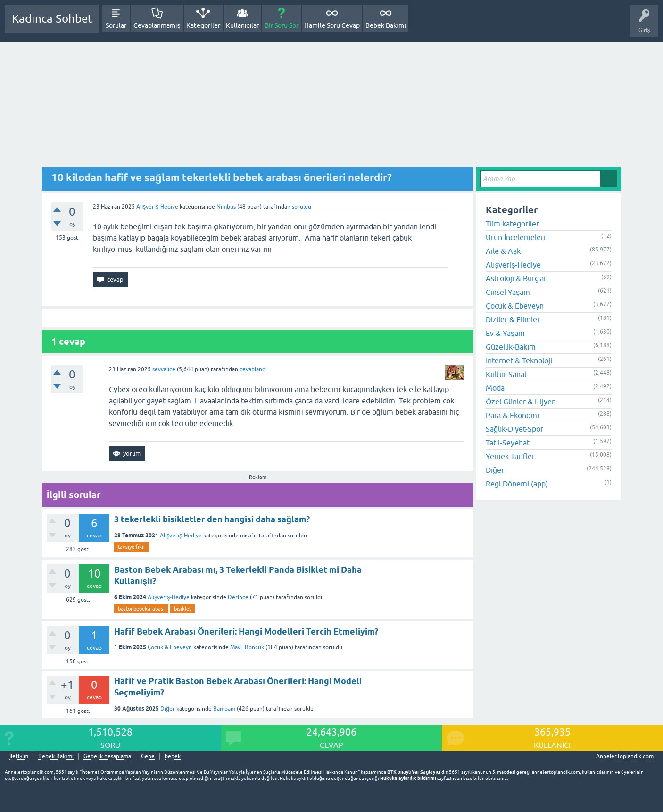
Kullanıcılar (243, 25)
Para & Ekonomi (512, 415)
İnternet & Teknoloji (519, 360)
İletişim (19, 757)
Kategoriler (203, 25)
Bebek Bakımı (386, 25)
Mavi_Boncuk (247, 647)
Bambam (224, 709)
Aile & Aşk (503, 251)
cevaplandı (253, 369)
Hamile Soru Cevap (332, 25)
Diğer (168, 709)
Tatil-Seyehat (508, 443)
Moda (495, 388)
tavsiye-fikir (132, 547)
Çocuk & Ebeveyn (170, 647)
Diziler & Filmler (513, 319)
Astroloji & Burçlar (516, 278)
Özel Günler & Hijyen (521, 402)
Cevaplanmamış (157, 25)
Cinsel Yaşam (508, 292)
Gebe (148, 757)
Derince (238, 597)
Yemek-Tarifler (510, 456)
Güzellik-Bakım (511, 347)
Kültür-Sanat (506, 374)
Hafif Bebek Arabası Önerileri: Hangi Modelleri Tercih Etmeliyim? (246, 632)
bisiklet (182, 609)
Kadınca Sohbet (52, 19)
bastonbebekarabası (141, 609)
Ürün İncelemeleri (516, 237)
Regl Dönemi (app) (517, 484)
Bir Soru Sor (282, 25)
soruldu (302, 207)
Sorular (116, 25)
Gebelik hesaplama (107, 757)
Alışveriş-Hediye (157, 207)
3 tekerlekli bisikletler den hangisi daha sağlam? (212, 519)
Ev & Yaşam (505, 333)
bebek (173, 757)
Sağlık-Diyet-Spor (514, 429)
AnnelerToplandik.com (625, 756)
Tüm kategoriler (512, 224)
